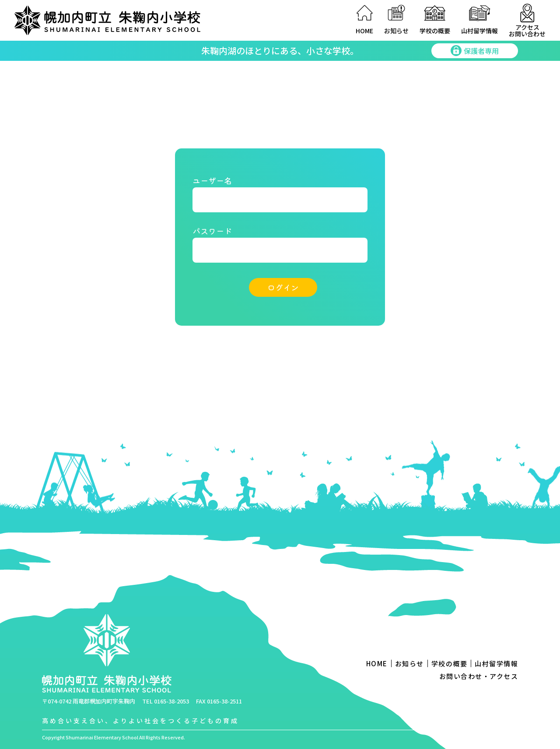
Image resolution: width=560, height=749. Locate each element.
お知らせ (396, 31)
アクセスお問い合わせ (527, 30)
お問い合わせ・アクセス (479, 676)
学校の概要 (435, 31)
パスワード (212, 231)
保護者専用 (475, 51)
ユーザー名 (212, 180)
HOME (364, 31)
